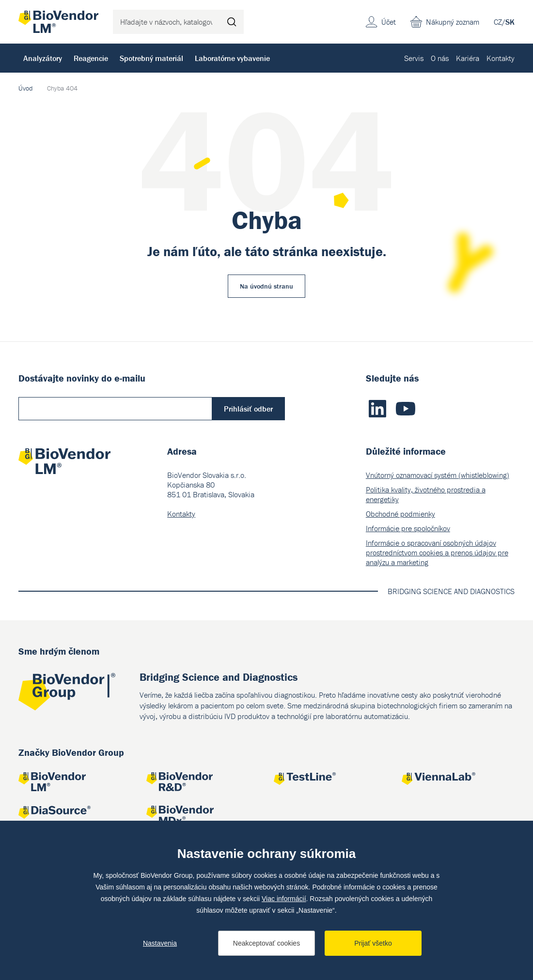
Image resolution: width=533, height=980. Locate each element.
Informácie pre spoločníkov (408, 528)
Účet (389, 22)
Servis (414, 58)
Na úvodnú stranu (266, 286)
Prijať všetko (373, 943)
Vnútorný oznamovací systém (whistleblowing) (438, 475)
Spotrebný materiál (151, 58)
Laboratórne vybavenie (232, 58)
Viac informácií (284, 899)
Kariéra (468, 58)
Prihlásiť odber (248, 409)
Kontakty (501, 58)
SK (510, 22)
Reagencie (91, 58)
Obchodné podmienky (400, 514)
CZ (498, 22)
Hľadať (232, 22)
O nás (440, 58)
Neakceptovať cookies (266, 943)
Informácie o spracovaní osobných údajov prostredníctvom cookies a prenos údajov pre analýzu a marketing (437, 552)
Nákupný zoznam (453, 22)
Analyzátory (43, 58)
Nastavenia (160, 943)
